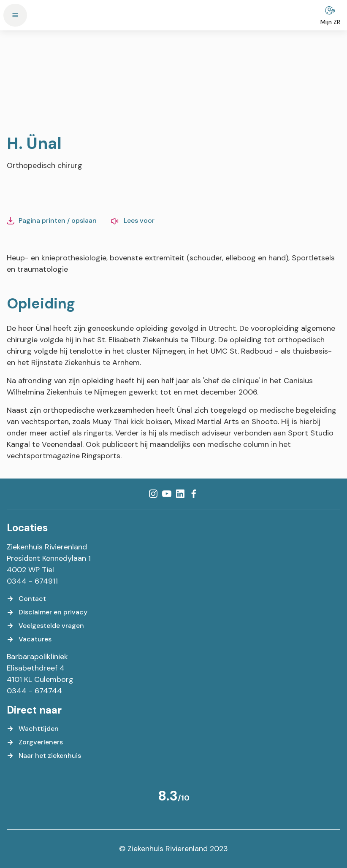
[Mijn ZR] (330, 15)
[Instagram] (153, 494)
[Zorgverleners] (35, 742)
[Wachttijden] (33, 729)
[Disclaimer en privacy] (47, 612)
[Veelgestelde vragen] (45, 626)
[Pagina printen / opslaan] (52, 221)
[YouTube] (167, 494)
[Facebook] (194, 494)
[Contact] (26, 599)
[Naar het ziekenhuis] (44, 756)
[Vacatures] (29, 639)
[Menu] (15, 15)
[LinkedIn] (180, 494)
